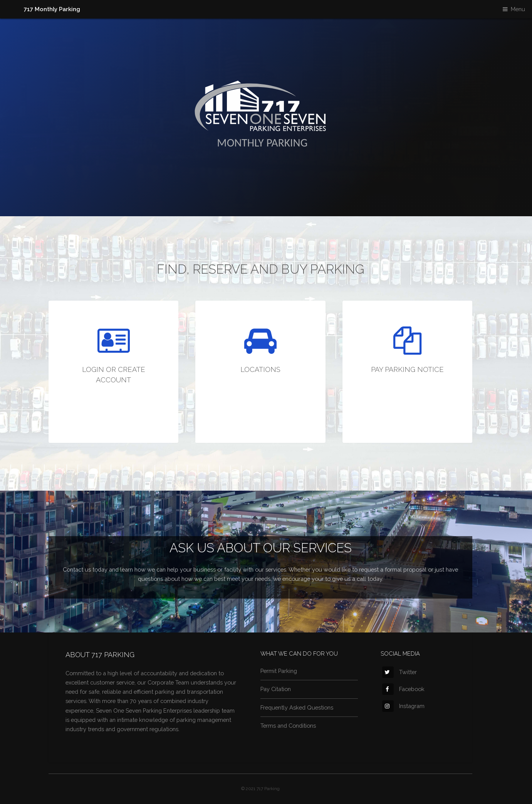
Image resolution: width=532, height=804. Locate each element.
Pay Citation (276, 689)
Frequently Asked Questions (297, 707)
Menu (518, 9)
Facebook (403, 689)
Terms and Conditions (288, 726)
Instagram (403, 706)
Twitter (399, 672)
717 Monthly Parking (52, 9)
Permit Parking (279, 671)
